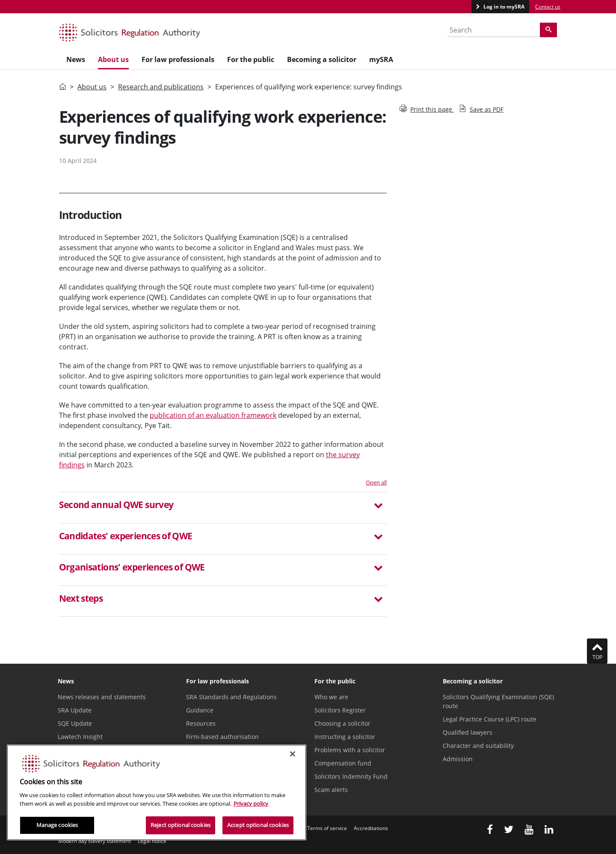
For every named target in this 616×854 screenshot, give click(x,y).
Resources (201, 723)
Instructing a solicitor (345, 737)
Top (597, 651)
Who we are (331, 697)
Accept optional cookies (258, 825)
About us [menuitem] (113, 59)
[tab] (223, 508)
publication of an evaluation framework (213, 415)
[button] (223, 506)
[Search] (548, 30)
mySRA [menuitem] (381, 59)
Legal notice (152, 841)
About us (92, 87)
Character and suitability (478, 746)
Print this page (427, 109)
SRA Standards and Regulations (231, 697)
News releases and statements (102, 697)
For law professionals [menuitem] (178, 59)
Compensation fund (343, 763)
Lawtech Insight (80, 737)
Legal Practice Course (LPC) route (490, 719)
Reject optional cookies (181, 825)
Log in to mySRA (503, 7)
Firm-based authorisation (222, 737)
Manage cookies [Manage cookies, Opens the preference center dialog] (57, 825)
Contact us (548, 7)
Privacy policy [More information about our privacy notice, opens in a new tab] (251, 804)
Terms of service (327, 828)
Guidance (200, 710)
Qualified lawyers (468, 732)
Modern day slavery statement (95, 841)
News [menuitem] (76, 59)
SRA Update (75, 710)
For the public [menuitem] (251, 59)
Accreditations (371, 828)
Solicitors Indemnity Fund (351, 776)
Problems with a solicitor (350, 750)
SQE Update (75, 723)
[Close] (293, 754)
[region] (157, 792)
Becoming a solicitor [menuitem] (322, 59)
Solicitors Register (340, 710)
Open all (376, 482)
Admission (458, 759)
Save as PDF (481, 109)
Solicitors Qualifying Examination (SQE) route (498, 701)
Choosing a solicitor (342, 723)
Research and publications (161, 87)
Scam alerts (331, 790)
